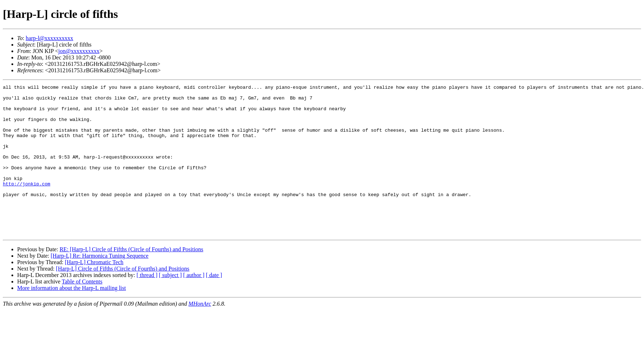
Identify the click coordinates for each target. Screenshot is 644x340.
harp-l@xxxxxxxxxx (49, 38)
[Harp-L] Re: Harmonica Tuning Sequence (100, 286)
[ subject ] (170, 305)
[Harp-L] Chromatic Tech (94, 292)
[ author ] (194, 305)
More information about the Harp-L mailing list (71, 318)
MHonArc (200, 334)
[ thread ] (147, 305)
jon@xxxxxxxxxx (79, 51)
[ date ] (214, 305)
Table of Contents (82, 312)
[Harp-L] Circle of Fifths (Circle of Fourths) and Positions (123, 299)
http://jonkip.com (27, 204)
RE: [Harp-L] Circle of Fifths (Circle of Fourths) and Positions (132, 279)
